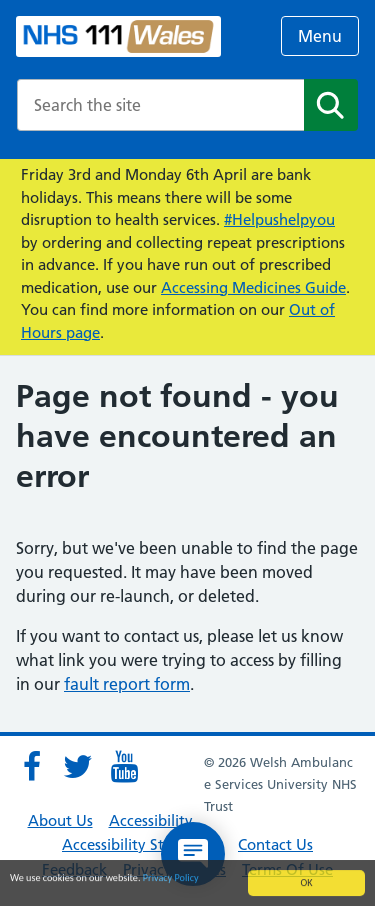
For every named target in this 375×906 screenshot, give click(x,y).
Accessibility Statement (142, 844)
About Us (60, 820)
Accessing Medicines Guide (253, 287)
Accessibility (151, 820)
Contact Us (275, 844)
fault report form (127, 684)
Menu (320, 36)
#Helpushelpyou (279, 219)
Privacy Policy (171, 878)
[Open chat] (193, 854)
